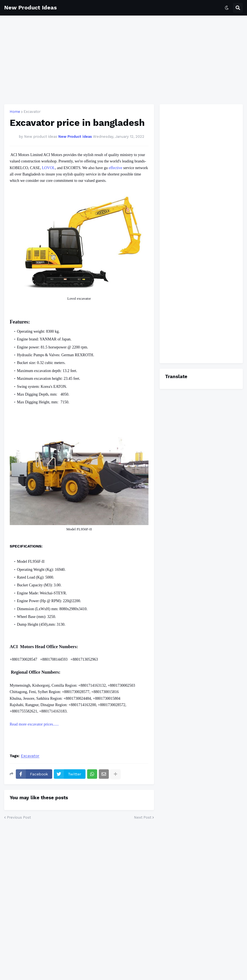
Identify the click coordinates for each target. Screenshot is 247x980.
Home (15, 112)
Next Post (143, 817)
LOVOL (48, 168)
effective (116, 168)
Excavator (32, 112)
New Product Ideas (31, 7)
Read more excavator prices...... (35, 724)
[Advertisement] (123, 60)
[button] (227, 8)
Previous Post (19, 817)
